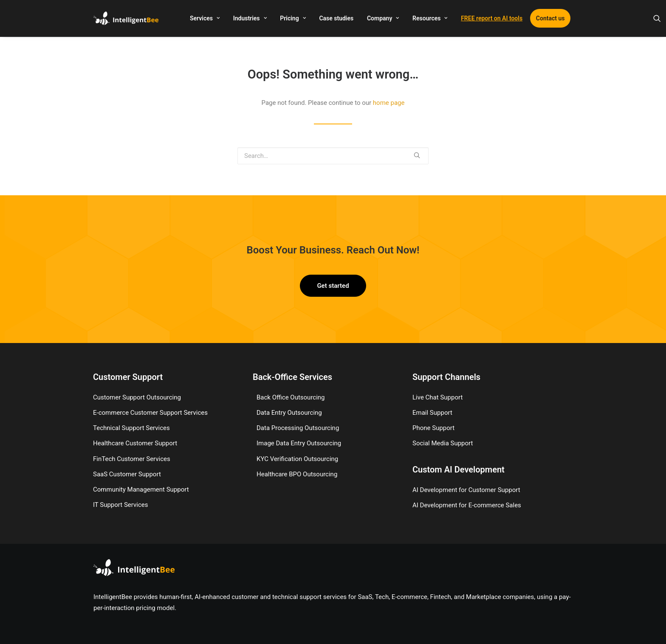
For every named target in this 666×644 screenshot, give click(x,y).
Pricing (293, 18)
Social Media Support (443, 443)
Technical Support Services (131, 428)
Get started (333, 286)
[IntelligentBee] (126, 18)
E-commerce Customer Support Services (150, 413)
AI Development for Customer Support (466, 490)
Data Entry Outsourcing (289, 413)
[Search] (657, 18)
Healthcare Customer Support (135, 443)
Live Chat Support (437, 397)
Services (205, 18)
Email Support (432, 413)
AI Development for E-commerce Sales (467, 505)
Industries (250, 18)
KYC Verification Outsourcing (297, 459)
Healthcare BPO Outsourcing (297, 474)
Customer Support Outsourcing (137, 397)
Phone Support (433, 428)
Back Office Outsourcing (291, 397)
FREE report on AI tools (492, 18)
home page (389, 103)
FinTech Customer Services (132, 459)
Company (383, 18)
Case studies (336, 18)
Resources (430, 18)
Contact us (550, 18)
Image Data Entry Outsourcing (299, 443)
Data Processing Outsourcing (298, 428)
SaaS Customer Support (127, 474)
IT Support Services (120, 505)
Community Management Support (141, 489)
